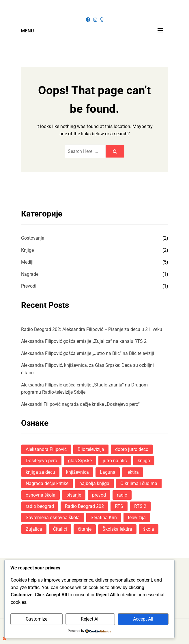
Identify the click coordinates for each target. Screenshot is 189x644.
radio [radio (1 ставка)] (122, 495)
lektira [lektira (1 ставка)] (133, 472)
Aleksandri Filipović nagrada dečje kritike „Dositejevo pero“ (80, 404)
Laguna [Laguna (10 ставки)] (108, 472)
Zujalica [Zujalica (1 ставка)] (34, 529)
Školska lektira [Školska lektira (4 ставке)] (117, 529)
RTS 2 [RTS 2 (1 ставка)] (140, 506)
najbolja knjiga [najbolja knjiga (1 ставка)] (94, 483)
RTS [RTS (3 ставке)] (119, 506)
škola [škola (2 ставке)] (149, 529)
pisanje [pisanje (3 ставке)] (74, 495)
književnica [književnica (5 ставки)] (77, 472)
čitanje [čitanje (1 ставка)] (85, 529)
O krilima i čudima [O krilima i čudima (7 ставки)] (139, 483)
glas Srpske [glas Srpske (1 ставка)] (80, 461)
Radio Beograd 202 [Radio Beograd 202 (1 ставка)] (84, 506)
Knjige (27, 250)
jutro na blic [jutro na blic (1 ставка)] (115, 461)
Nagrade (30, 274)
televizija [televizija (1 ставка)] (137, 518)
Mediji (27, 262)
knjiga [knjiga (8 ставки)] (144, 461)
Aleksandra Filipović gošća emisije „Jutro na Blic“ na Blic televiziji (88, 353)
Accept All (143, 619)
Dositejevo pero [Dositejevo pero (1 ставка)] (41, 461)
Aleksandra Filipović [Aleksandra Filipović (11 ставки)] (46, 449)
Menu (28, 31)
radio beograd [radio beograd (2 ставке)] (40, 506)
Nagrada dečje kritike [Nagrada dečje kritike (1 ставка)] (47, 483)
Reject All (90, 619)
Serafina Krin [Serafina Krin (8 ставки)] (104, 518)
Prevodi (29, 286)
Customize (37, 619)
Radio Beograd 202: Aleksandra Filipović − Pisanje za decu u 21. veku (92, 329)
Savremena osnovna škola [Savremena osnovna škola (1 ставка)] (53, 518)
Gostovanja (33, 238)
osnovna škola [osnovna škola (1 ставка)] (41, 495)
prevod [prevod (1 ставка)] (99, 495)
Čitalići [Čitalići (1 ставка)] (60, 529)
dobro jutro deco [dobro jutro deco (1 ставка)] (132, 449)
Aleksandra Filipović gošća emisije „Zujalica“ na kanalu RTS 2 (84, 341)
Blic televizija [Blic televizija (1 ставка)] (91, 449)
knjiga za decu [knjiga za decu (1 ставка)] (40, 472)
